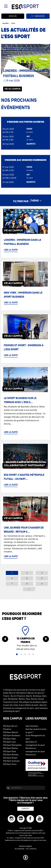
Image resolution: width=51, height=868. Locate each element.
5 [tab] (33, 654)
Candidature (40, 16)
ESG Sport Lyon (9, 742)
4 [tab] (29, 654)
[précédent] (5, 639)
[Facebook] (30, 819)
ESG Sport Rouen (10, 758)
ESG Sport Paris (10, 752)
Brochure (13, 16)
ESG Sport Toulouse (11, 761)
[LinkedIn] (21, 819)
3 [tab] (25, 654)
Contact (26, 809)
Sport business (32, 726)
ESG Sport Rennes (11, 755)
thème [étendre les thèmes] (34, 201)
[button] (26, 857)
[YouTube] (40, 819)
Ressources (31, 755)
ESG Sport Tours (10, 764)
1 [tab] (17, 654)
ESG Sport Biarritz (11, 732)
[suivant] (46, 639)
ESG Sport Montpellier (12, 745)
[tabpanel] (26, 639)
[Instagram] (11, 819)
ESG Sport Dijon (10, 739)
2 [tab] (21, 654)
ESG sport (6, 23)
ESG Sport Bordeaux (12, 736)
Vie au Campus (13, 89)
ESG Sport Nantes (11, 748)
